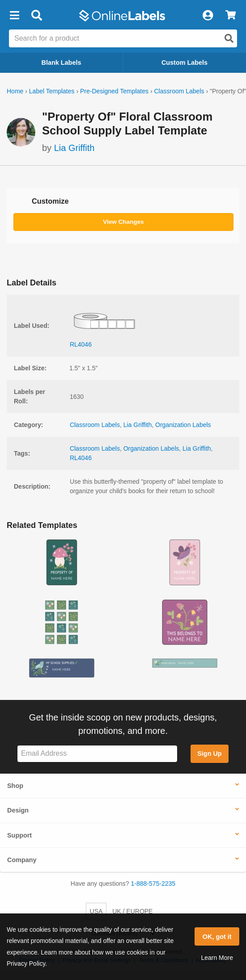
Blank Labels (61, 63)
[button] (14, 16)
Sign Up (209, 754)
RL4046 (81, 458)
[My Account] (208, 16)
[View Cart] (231, 16)
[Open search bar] (36, 16)
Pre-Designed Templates (114, 91)
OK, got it (217, 937)
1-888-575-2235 (153, 884)
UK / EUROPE (132, 911)
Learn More (217, 958)
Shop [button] (15, 786)
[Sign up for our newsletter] (97, 754)
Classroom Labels (179, 91)
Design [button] (18, 810)
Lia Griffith (74, 148)
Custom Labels (184, 63)
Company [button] (22, 860)
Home (15, 91)
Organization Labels (183, 425)
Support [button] (19, 835)
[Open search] (229, 38)
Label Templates (52, 91)
